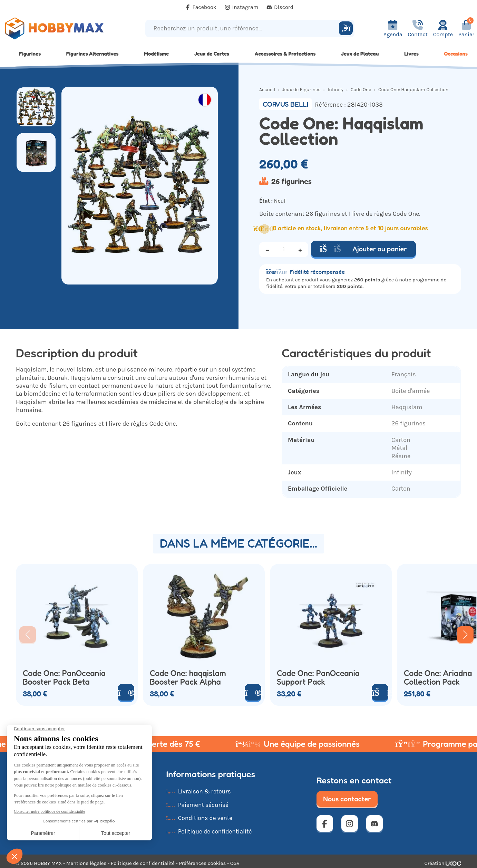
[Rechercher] (346, 28)
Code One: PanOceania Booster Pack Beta (64, 678)
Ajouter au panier (363, 249)
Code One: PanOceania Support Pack (318, 678)
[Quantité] (284, 250)
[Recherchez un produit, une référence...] (243, 28)
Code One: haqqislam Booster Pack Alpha (188, 678)
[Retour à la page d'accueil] (60, 28)
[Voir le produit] (126, 692)
